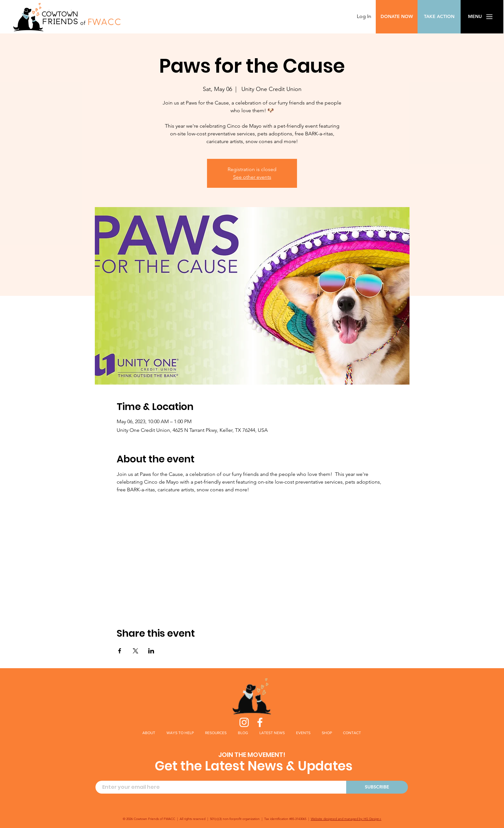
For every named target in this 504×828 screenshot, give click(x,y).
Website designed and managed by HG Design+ (346, 819)
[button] (475, 17)
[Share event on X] (135, 651)
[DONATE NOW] (397, 17)
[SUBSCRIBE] (377, 787)
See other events (252, 177)
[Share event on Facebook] (120, 651)
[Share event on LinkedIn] (151, 651)
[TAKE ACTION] (439, 17)
